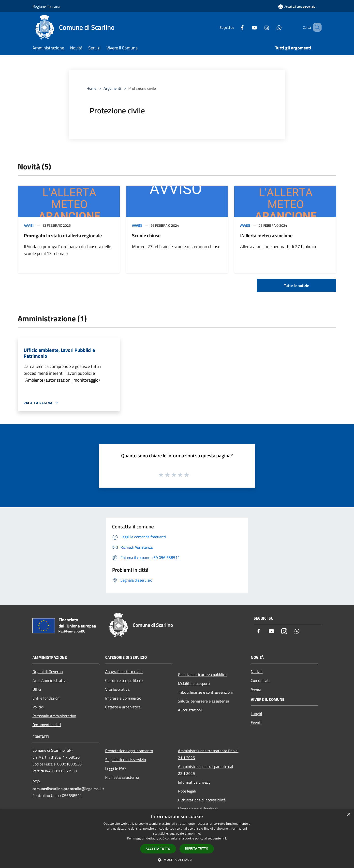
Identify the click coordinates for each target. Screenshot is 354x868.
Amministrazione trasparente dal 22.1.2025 (206, 770)
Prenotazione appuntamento (129, 751)
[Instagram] (260, 27)
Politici (38, 707)
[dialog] (177, 839)
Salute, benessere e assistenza (204, 701)
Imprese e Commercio (123, 698)
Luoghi (256, 714)
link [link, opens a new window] (224, 838)
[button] (177, 860)
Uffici (37, 689)
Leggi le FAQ (116, 768)
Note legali (187, 791)
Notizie (257, 672)
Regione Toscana (46, 6)
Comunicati (260, 680)
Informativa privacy (194, 782)
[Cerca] (316, 27)
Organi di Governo (48, 672)
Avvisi (29, 225)
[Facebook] (235, 27)
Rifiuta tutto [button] (197, 848)
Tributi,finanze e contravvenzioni (205, 692)
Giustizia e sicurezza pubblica (202, 674)
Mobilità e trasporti (194, 683)
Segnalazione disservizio (125, 760)
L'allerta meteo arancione (266, 235)
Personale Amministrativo (54, 716)
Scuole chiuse (146, 235)
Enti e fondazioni (46, 698)
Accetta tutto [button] (158, 849)
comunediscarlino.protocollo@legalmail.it (68, 789)
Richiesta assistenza (122, 777)
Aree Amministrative (50, 680)
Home (91, 88)
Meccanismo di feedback (198, 809)
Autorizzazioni (190, 710)
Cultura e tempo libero (124, 680)
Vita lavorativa (117, 689)
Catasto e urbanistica (123, 707)
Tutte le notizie (296, 285)
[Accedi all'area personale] (297, 7)
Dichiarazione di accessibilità (202, 800)
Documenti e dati (47, 725)
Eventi (256, 722)
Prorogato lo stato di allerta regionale (63, 235)
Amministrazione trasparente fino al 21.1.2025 (208, 754)
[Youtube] (247, 27)
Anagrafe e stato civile (124, 672)
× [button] (348, 815)
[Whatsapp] (272, 27)
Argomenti (112, 88)
